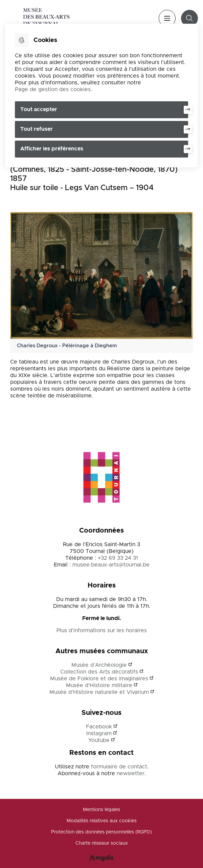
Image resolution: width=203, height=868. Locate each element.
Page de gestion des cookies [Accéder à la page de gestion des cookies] (53, 89)
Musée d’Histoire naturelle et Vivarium (99, 692)
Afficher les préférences (52, 149)
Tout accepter (39, 109)
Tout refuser (37, 129)
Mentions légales (101, 810)
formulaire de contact (119, 767)
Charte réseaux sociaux (102, 843)
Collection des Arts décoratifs (99, 672)
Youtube (99, 740)
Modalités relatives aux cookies (102, 821)
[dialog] (101, 96)
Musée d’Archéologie (99, 665)
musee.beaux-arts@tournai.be (111, 565)
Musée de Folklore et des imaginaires (99, 679)
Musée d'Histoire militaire (99, 685)
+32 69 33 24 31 (118, 558)
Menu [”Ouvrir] (167, 18)
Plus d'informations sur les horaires (102, 631)
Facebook (99, 727)
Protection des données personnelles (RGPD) (101, 832)
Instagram (99, 733)
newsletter (131, 773)
